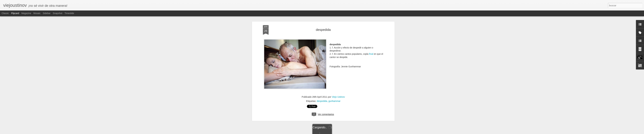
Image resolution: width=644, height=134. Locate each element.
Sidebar (47, 13)
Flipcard (15, 13)
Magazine (26, 13)
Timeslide (69, 13)
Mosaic (37, 13)
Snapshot (58, 13)
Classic (5, 13)
